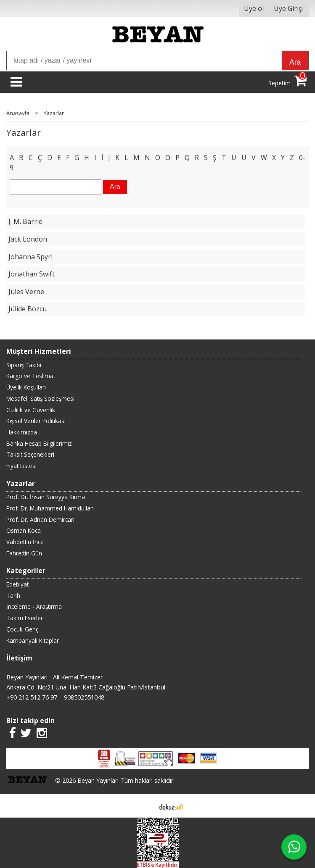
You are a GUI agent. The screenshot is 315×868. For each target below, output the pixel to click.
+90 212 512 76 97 (32, 697)
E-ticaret (144, 806)
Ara (295, 62)
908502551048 (84, 697)
